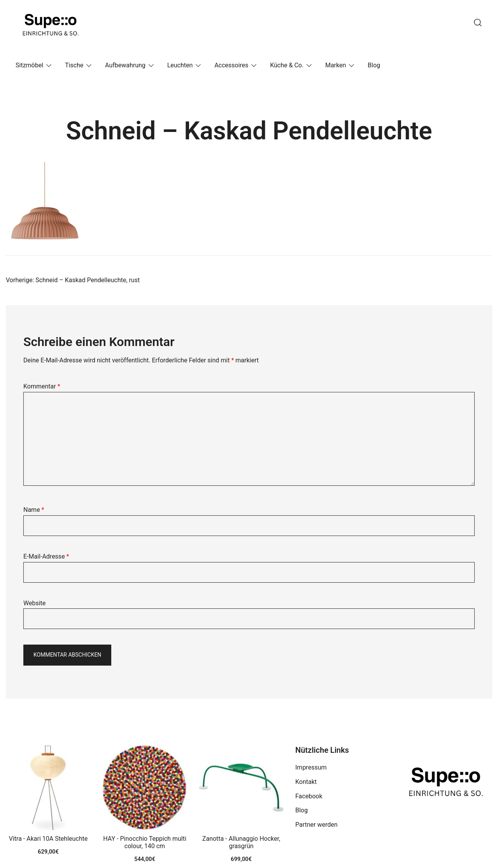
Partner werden (317, 825)
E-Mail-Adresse (46, 556)
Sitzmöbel (29, 65)
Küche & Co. (287, 65)
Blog (374, 65)
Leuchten (180, 65)
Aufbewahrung (125, 65)
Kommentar (42, 386)
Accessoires (231, 65)
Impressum (311, 767)
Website (34, 603)
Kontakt (306, 782)
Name (34, 510)
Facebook (309, 796)
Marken (336, 65)
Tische (74, 65)
